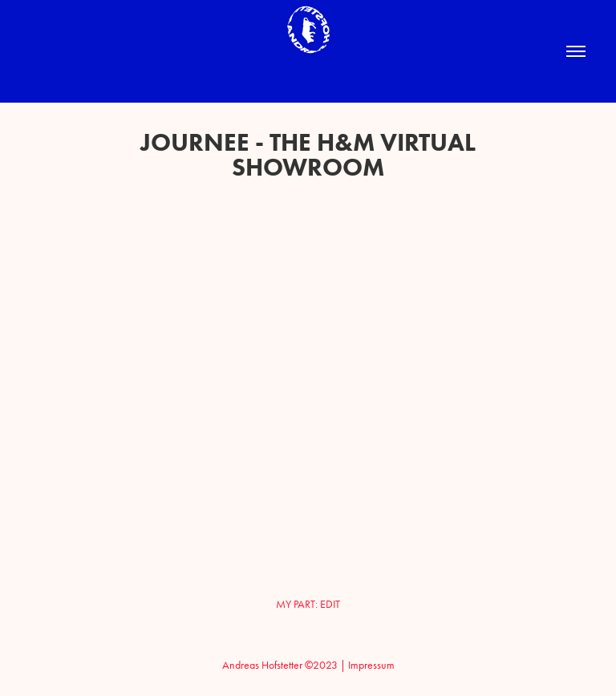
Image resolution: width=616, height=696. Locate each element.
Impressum (371, 665)
